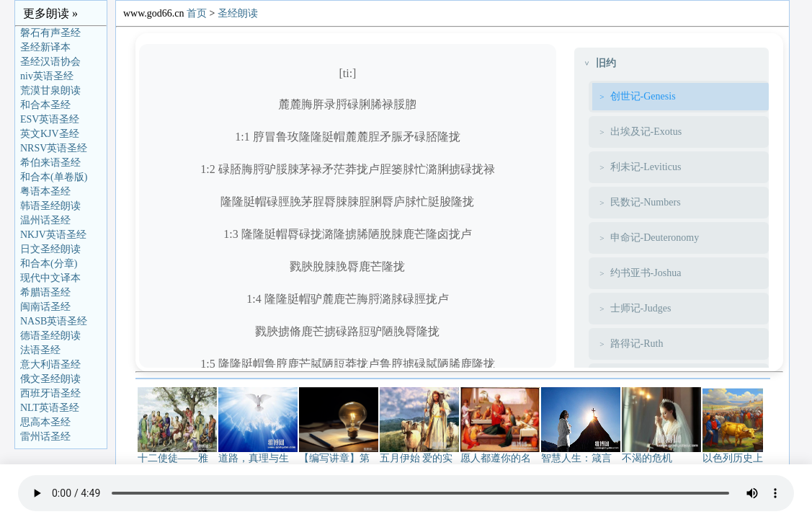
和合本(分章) (49, 264)
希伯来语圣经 (50, 163)
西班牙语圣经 (50, 393)
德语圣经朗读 (50, 336)
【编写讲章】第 (339, 454)
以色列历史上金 (742, 454)
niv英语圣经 (47, 76)
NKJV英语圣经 (53, 235)
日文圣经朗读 (50, 249)
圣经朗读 (238, 13)
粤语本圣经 (45, 191)
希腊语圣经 (45, 292)
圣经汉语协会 (50, 62)
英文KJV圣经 (50, 134)
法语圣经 (40, 350)
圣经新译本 (45, 47)
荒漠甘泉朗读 (50, 90)
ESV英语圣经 (50, 119)
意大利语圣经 (50, 364)
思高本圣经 (45, 422)
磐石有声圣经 (50, 33)
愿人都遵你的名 (500, 454)
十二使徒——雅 (177, 454)
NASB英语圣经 (54, 321)
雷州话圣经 (45, 437)
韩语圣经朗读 (50, 206)
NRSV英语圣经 (54, 148)
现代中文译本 (50, 278)
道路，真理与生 (258, 454)
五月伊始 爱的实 (419, 454)
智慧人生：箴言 (581, 454)
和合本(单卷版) (54, 177)
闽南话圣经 (45, 307)
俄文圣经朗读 (50, 379)
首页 (197, 13)
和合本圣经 (45, 105)
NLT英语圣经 (50, 408)
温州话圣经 (45, 220)
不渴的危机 (661, 454)
